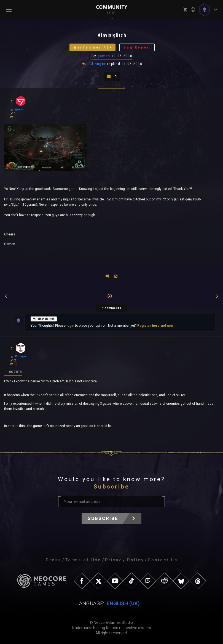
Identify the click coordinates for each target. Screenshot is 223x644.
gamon (104, 56)
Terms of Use (83, 560)
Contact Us (163, 560)
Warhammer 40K (93, 47)
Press (53, 560)
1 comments (111, 308)
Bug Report (138, 47)
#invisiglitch (44, 318)
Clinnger (98, 64)
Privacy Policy (124, 560)
